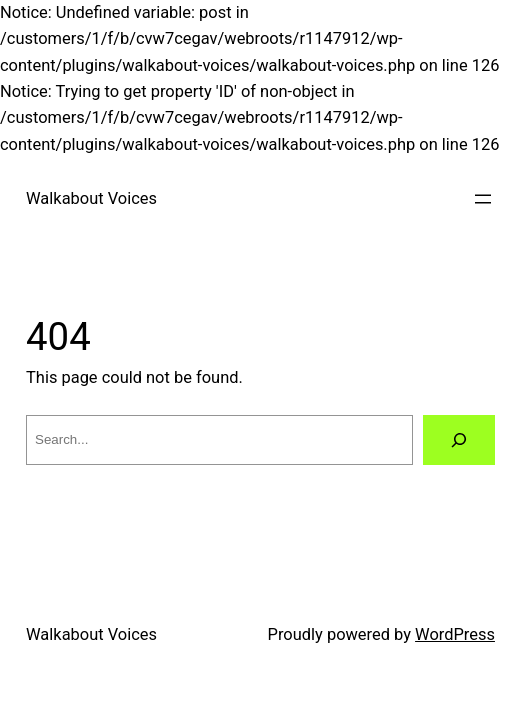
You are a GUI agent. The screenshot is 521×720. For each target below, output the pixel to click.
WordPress (455, 634)
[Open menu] (483, 199)
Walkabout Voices (91, 198)
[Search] (459, 440)
